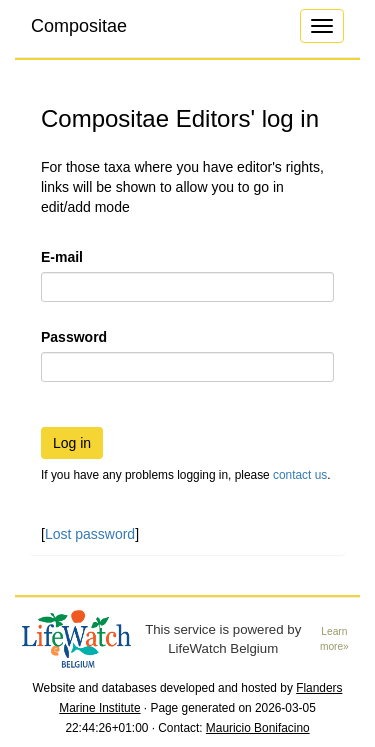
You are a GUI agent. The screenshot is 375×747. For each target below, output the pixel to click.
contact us (300, 475)
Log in (72, 443)
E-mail (62, 257)
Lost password (90, 534)
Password (74, 337)
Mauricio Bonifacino (258, 728)
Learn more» (334, 639)
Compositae (79, 26)
